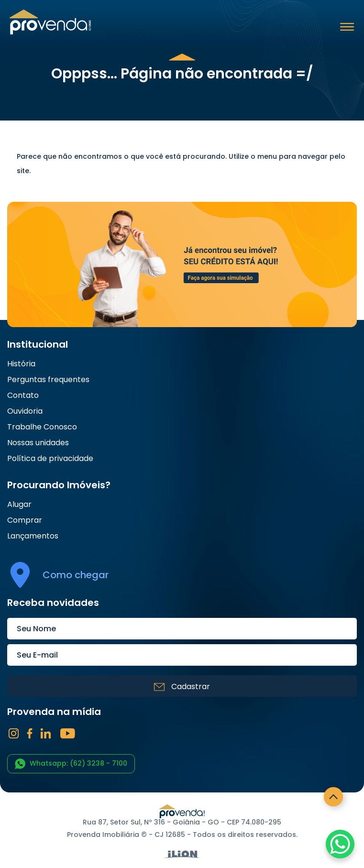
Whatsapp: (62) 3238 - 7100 (71, 764)
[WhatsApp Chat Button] (340, 844)
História (21, 364)
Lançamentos (33, 536)
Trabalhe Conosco (42, 427)
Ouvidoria (25, 411)
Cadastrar (182, 687)
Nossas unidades (38, 443)
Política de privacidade (50, 459)
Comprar (25, 520)
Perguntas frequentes (48, 380)
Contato (23, 396)
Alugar (19, 505)
